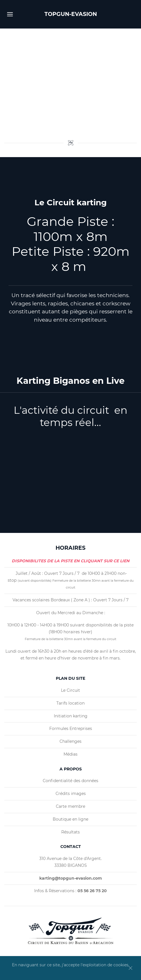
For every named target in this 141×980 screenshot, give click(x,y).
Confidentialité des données (70, 781)
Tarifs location (70, 703)
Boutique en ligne (70, 819)
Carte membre (70, 806)
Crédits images (71, 794)
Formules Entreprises (71, 729)
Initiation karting (71, 716)
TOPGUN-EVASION (71, 14)
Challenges (70, 741)
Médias (70, 754)
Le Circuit (70, 690)
